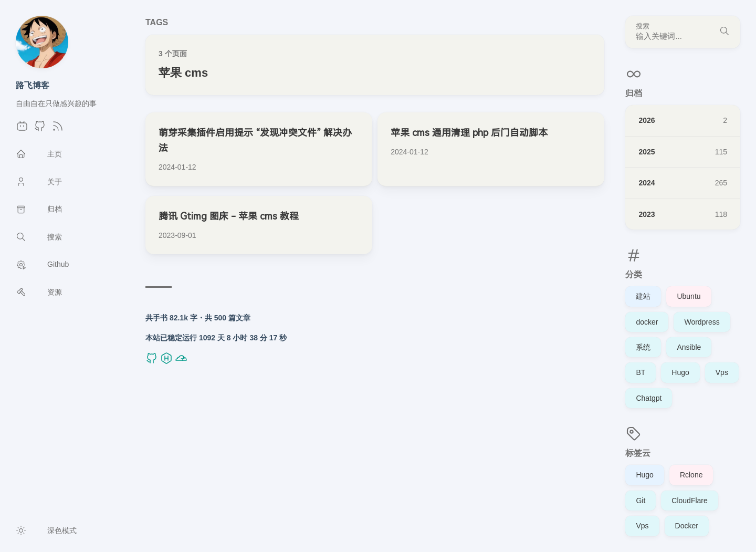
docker (647, 322)
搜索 (643, 26)
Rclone (691, 475)
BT (640, 372)
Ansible (689, 347)
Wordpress (702, 322)
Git (640, 501)
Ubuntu (689, 296)
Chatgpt (649, 398)
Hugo (680, 372)
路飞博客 (33, 85)
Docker (687, 526)
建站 (643, 296)
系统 (643, 347)
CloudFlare (689, 501)
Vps (722, 372)
